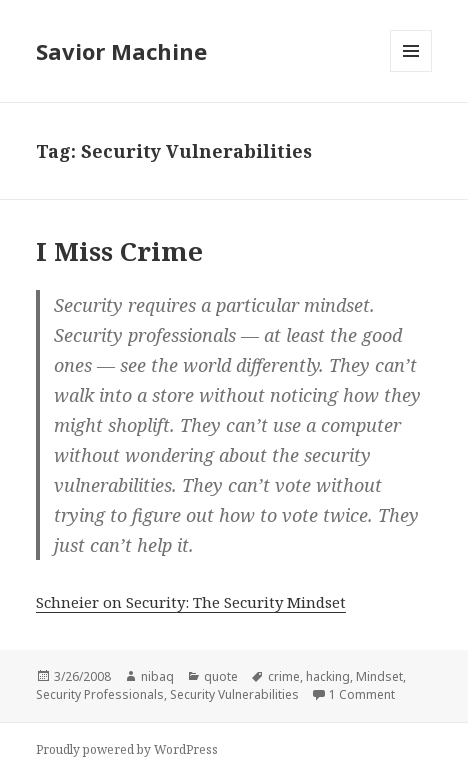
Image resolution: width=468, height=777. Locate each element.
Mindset (379, 676)
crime (284, 676)
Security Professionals (100, 694)
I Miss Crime (119, 251)
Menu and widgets (411, 71)
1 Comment (362, 694)
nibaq (157, 676)
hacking (328, 676)
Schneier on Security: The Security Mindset (191, 602)
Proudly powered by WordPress (127, 749)
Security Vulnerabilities (234, 694)
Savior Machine (121, 51)
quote (221, 676)
